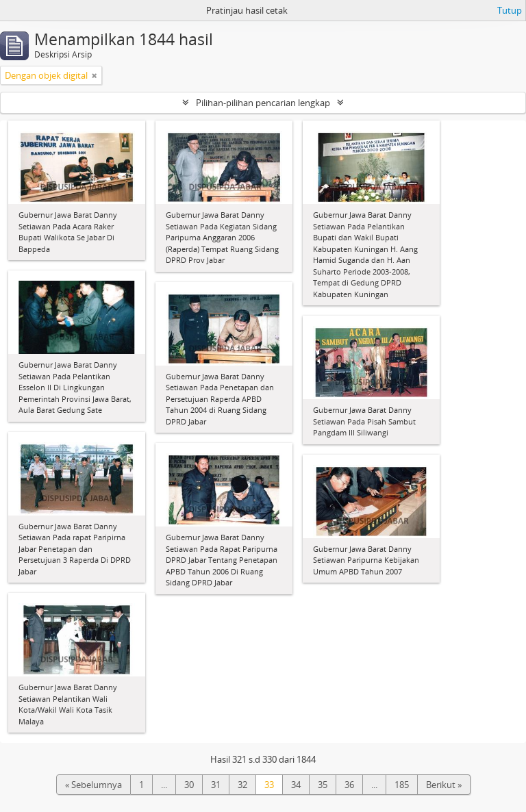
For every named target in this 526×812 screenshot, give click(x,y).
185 (402, 785)
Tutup (510, 10)
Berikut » (444, 785)
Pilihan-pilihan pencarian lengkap (263, 103)
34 (296, 785)
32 (242, 785)
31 (216, 785)
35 (323, 785)
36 (349, 785)
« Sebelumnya (93, 785)
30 (189, 785)
